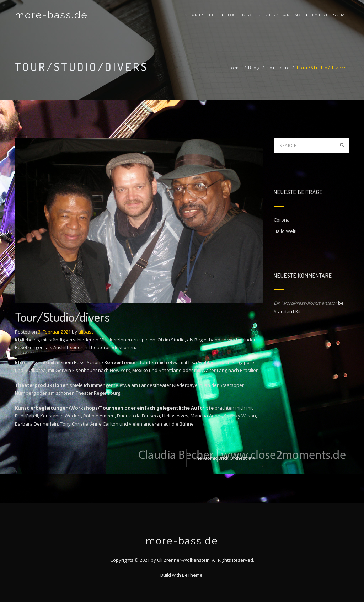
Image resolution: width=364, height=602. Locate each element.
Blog (254, 68)
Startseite (201, 15)
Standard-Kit (287, 311)
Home (235, 68)
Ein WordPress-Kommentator (305, 303)
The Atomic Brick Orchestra (223, 458)
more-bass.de (51, 15)
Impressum (329, 15)
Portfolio (278, 68)
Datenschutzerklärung (265, 15)
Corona (282, 220)
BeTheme (192, 575)
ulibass (86, 332)
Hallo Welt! (285, 231)
